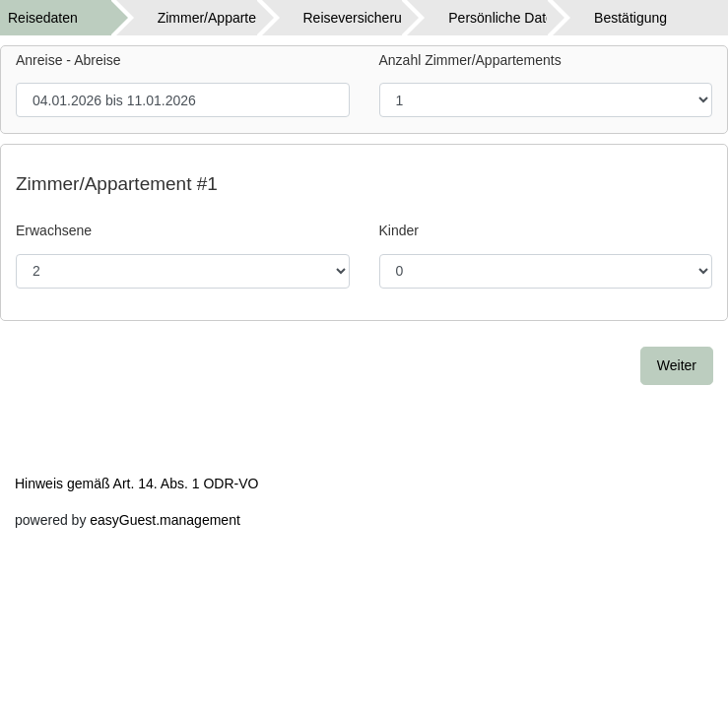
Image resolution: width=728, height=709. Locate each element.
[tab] (73, 18)
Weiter (677, 365)
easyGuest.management (165, 520)
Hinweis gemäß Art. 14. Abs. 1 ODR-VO (136, 483)
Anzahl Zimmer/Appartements (470, 60)
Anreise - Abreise (68, 60)
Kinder (399, 230)
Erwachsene (54, 230)
